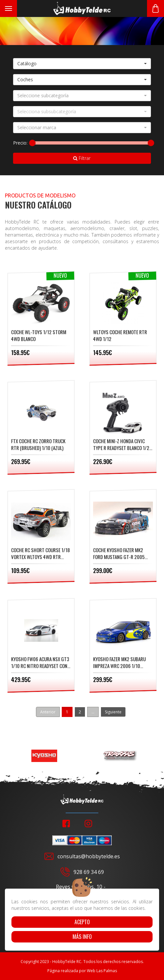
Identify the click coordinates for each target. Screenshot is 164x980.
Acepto (82, 922)
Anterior (48, 712)
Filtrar (82, 158)
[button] (82, 64)
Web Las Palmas (102, 971)
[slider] (32, 143)
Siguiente (113, 712)
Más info (82, 937)
